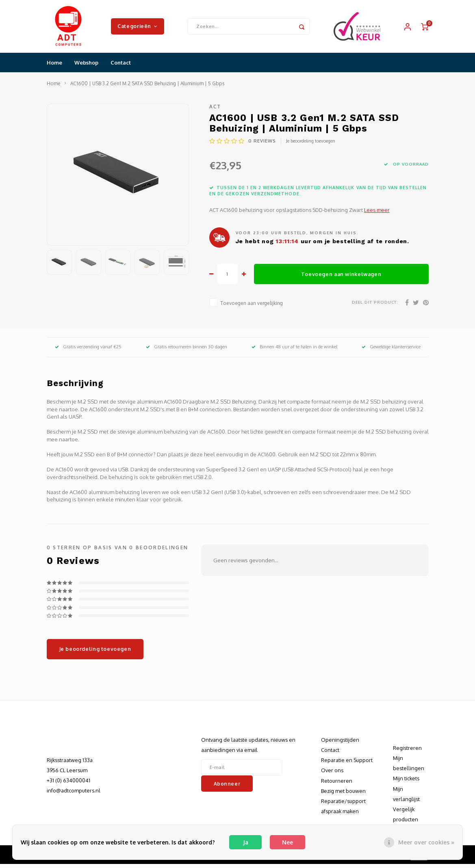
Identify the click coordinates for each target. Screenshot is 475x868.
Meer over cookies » (426, 842)
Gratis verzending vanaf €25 (88, 351)
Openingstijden (340, 744)
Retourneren (337, 785)
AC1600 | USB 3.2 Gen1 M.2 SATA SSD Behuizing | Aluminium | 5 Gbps (147, 87)
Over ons (332, 774)
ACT (215, 111)
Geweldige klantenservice (391, 351)
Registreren (407, 752)
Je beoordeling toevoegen (311, 145)
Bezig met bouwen (343, 795)
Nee (287, 842)
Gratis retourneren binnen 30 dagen (187, 351)
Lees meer (377, 214)
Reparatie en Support (347, 764)
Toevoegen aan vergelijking (252, 307)
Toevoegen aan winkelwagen (341, 278)
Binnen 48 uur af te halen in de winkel (294, 351)
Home (54, 67)
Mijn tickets (406, 782)
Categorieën (137, 28)
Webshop (86, 67)
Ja (246, 842)
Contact (121, 67)
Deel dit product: (375, 306)
